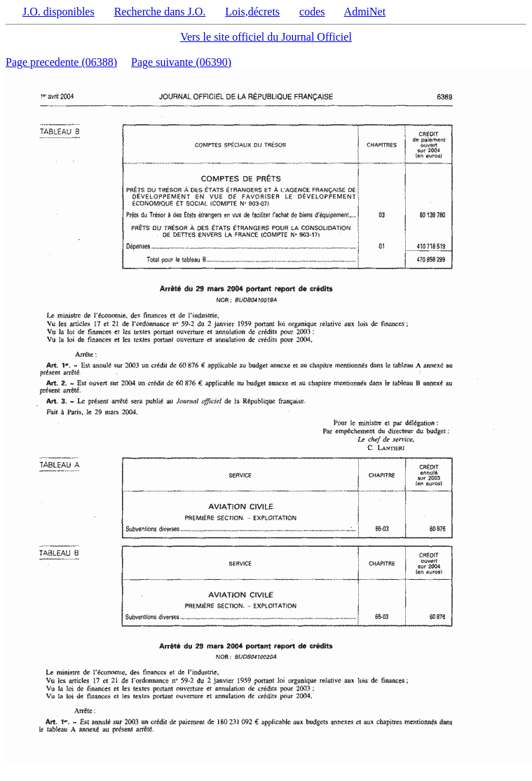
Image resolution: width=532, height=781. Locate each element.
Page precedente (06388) (61, 62)
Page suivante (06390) (181, 62)
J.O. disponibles (59, 12)
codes (312, 12)
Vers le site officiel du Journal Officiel (266, 37)
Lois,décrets (252, 12)
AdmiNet (365, 12)
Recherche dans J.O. (160, 12)
